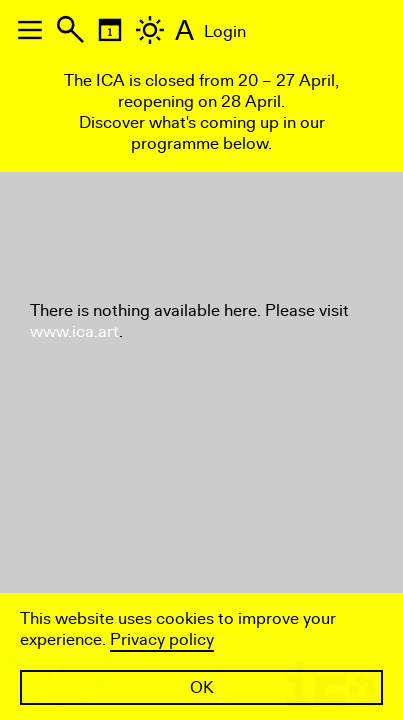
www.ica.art (74, 331)
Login (225, 31)
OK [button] (202, 687)
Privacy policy (162, 639)
